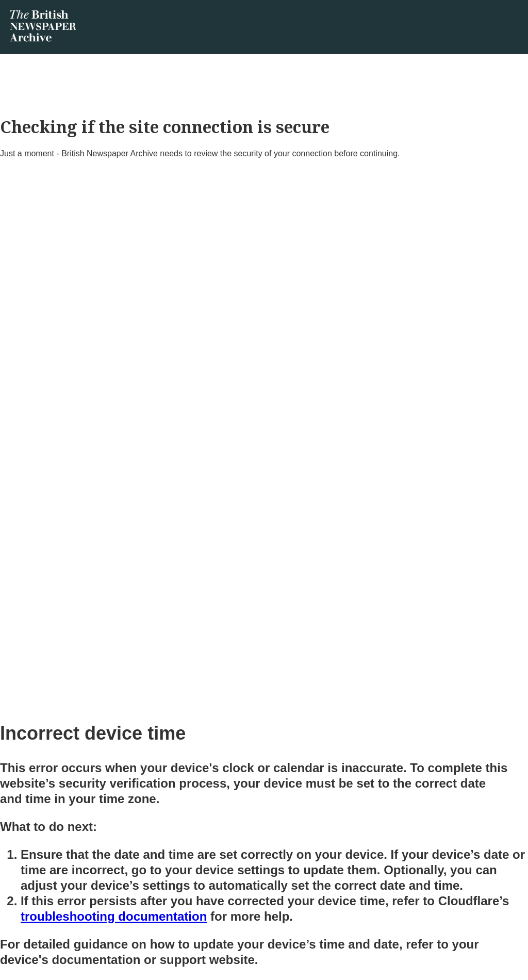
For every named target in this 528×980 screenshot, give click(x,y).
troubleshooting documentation (114, 916)
